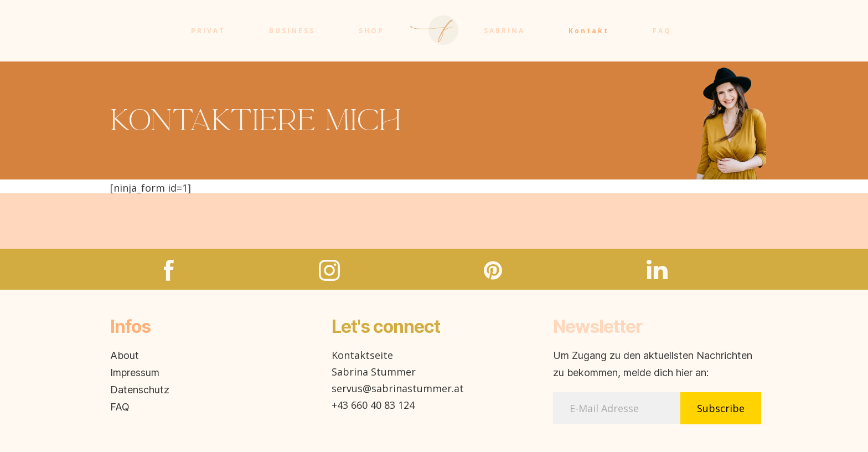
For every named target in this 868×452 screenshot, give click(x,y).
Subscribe (721, 408)
